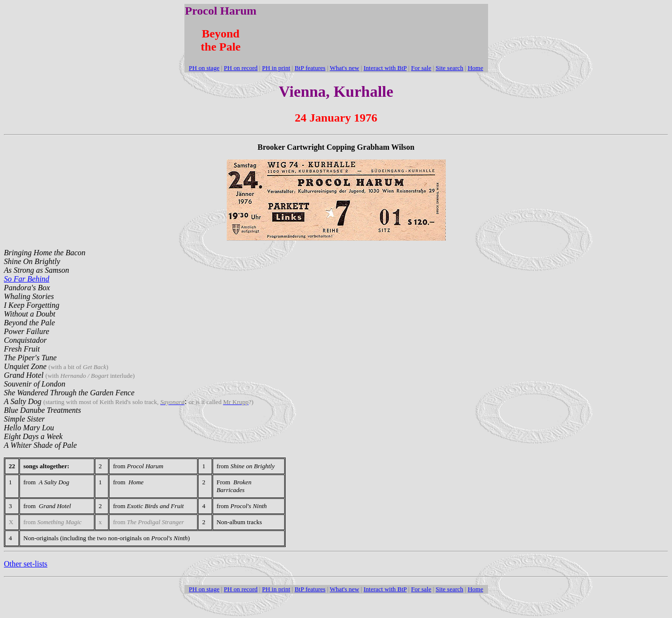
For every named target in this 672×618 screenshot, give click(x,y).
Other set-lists (26, 564)
